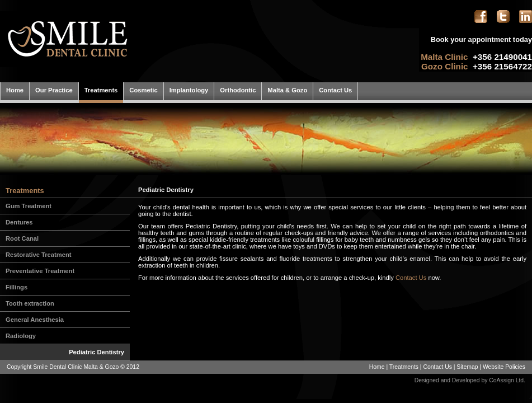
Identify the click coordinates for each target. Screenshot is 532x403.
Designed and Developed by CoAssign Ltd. (470, 380)
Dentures (19, 222)
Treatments (101, 90)
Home (15, 90)
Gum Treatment (29, 206)
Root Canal (22, 238)
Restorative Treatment (39, 255)
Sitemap (467, 367)
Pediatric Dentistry (96, 352)
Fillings (17, 287)
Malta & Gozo (287, 90)
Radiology (21, 336)
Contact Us (335, 90)
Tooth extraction (30, 303)
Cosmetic (143, 90)
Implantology (189, 90)
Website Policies (504, 367)
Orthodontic (238, 90)
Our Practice (54, 90)
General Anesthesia (35, 320)
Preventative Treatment (40, 271)
